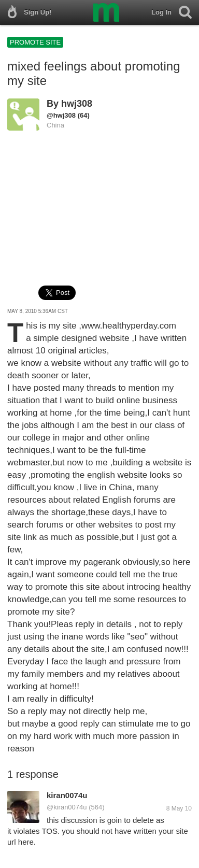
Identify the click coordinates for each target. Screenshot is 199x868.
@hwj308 (61, 115)
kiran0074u (67, 795)
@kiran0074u (67, 807)
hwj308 (77, 104)
